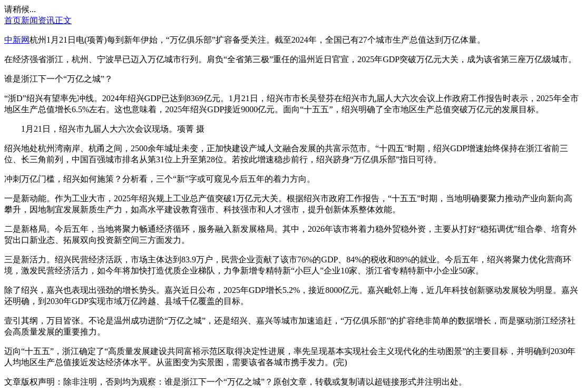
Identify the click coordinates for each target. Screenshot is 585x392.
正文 (63, 20)
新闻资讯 (38, 20)
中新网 (17, 40)
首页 (13, 20)
